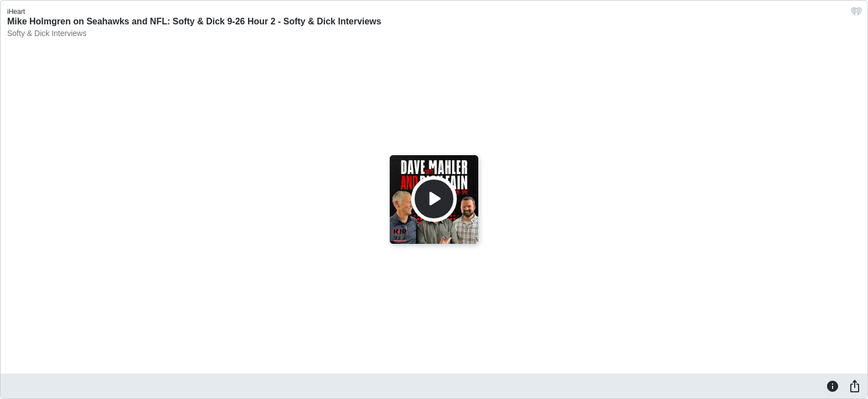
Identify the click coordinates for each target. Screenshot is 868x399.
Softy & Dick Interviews (47, 33)
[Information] (833, 386)
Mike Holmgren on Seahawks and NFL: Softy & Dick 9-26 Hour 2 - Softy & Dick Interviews (194, 21)
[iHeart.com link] (856, 14)
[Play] (434, 199)
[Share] (855, 386)
